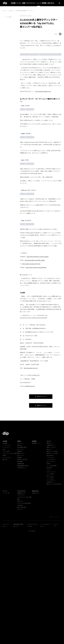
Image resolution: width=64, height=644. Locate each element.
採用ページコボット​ (52, 555)
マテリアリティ (21, 604)
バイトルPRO (50, 585)
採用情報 (44, 3)
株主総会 (19, 565)
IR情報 (24, 3)
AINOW (48, 571)
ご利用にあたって (22, 575)
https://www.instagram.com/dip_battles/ (40, 364)
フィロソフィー (6, 555)
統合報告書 (20, 569)
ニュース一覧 (6, 602)
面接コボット (50, 551)
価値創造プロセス (22, 602)
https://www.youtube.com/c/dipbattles (38, 375)
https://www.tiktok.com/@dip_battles (37, 368)
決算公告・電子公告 (22, 567)
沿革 (4, 557)
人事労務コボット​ (51, 553)
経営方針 (19, 553)
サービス (19, 3)
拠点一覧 (5, 567)
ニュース (39, 3)
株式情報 (19, 559)
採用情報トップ (36, 551)
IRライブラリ (20, 557)
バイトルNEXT (50, 581)
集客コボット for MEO (52, 559)
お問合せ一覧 (35, 602)
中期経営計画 (21, 571)
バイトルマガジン (51, 567)
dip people (49, 575)
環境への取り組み (22, 617)
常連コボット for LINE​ (52, 561)
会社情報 (13, 3)
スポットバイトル (51, 579)
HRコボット (50, 557)
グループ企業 (6, 559)
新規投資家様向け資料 (23, 573)
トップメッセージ (7, 553)
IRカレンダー (20, 563)
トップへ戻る (8, 17)
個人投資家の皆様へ (22, 555)
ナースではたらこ (51, 587)
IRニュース (20, 551)
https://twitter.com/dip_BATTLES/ (32, 371)
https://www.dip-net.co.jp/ (32, 475)
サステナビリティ (31, 3)
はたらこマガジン (51, 569)
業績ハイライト (21, 561)
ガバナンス (20, 619)
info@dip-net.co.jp (31, 493)
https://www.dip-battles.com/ (44, 104)
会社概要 (5, 551)
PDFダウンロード (41, 504)
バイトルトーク (50, 565)
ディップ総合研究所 (51, 573)
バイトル (49, 577)
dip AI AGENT (50, 563)
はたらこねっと (50, 583)
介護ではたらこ (50, 589)
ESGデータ (20, 611)
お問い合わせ (51, 3)
